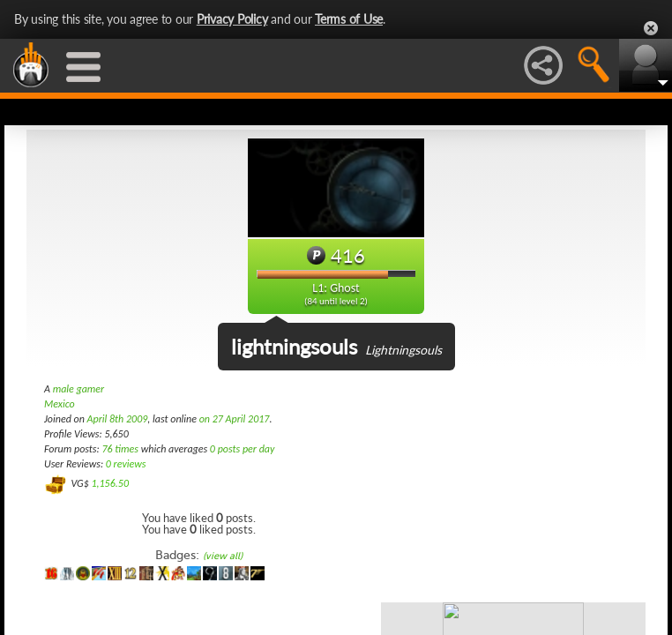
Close (651, 28)
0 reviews (126, 464)
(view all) (223, 556)
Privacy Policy (232, 19)
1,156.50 (110, 483)
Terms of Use (349, 19)
